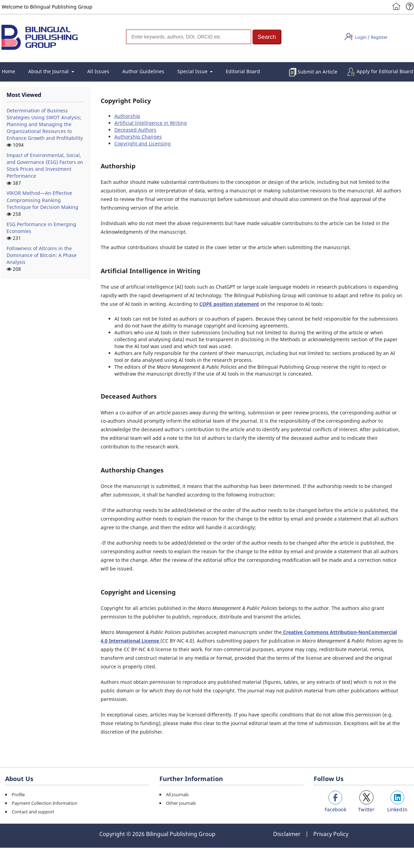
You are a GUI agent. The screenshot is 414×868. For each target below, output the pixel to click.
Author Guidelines (143, 71)
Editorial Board (243, 71)
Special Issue (193, 71)
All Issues (98, 71)
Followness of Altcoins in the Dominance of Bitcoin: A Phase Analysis (42, 255)
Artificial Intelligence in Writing (151, 123)
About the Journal (49, 71)
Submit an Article (317, 72)
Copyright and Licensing (143, 143)
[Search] (189, 37)
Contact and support (33, 812)
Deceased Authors (135, 130)
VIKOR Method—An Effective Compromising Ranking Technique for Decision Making (42, 200)
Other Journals (181, 803)
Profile (18, 794)
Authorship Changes (138, 137)
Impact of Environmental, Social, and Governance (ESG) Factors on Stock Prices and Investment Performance (45, 165)
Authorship (127, 116)
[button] (267, 37)
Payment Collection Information (44, 803)
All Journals (177, 794)
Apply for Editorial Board (385, 71)
